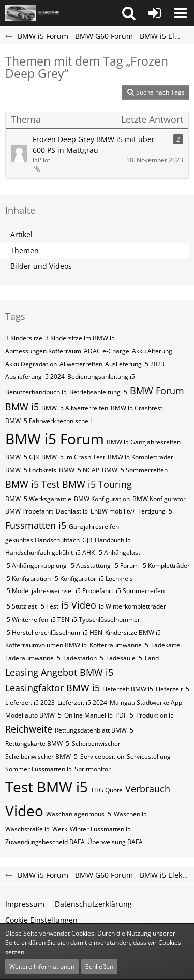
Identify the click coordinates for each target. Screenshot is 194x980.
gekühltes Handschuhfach (42, 540)
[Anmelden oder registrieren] (155, 13)
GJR (87, 540)
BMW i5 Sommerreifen (135, 470)
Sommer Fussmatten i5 (39, 769)
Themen (25, 250)
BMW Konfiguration (102, 499)
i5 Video (79, 605)
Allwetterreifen (81, 364)
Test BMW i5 (47, 787)
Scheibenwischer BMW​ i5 (41, 757)
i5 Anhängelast (119, 553)
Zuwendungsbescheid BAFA (45, 842)
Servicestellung (149, 757)
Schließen (99, 966)
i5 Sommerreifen (140, 591)
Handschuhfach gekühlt (39, 553)
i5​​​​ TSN (60, 620)
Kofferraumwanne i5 (119, 645)
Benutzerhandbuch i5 (36, 392)
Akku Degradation (31, 364)
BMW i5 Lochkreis (31, 470)
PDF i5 (124, 715)
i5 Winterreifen (27, 620)
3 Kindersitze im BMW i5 (80, 338)
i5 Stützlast (21, 606)
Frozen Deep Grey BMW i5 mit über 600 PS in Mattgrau (94, 145)
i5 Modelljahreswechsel (39, 591)
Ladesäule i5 (124, 658)
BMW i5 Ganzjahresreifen (144, 442)
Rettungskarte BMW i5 (37, 744)
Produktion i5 (155, 715)
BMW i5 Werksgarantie (38, 499)
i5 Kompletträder (166, 565)
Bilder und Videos (41, 266)
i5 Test (49, 606)
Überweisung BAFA (115, 842)
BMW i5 (22, 407)
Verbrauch (148, 789)
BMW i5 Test (32, 484)
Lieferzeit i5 (173, 689)
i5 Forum (126, 565)
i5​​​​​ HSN (93, 633)
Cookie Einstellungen (41, 920)
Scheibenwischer (96, 744)
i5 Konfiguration (28, 578)
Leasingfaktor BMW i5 (53, 688)
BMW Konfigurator (159, 499)
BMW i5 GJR (22, 457)
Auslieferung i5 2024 (35, 376)
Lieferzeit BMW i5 (128, 689)
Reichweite (29, 729)
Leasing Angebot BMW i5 (59, 672)
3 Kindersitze (24, 338)
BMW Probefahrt (29, 511)
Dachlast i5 (72, 511)
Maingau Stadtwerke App (146, 702)
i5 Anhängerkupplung (36, 565)
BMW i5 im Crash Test (73, 457)
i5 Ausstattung (90, 565)
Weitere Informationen (42, 966)
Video (24, 811)
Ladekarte (166, 645)
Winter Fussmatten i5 (100, 829)
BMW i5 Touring (97, 484)
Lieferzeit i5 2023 (30, 702)
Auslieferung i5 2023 (135, 364)
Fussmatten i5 (36, 525)
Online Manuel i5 (88, 715)
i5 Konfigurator (75, 578)
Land (152, 658)
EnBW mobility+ (113, 511)
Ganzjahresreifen (94, 527)
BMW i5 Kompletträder (140, 457)
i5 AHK (85, 553)
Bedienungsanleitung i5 (101, 376)
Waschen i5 (130, 814)
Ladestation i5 (83, 658)
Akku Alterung (152, 351)
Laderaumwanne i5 (33, 658)
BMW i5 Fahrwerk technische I (48, 421)
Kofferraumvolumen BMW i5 (46, 645)
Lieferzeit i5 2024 (82, 702)
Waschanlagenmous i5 (79, 814)
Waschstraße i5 (27, 829)
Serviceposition (102, 757)
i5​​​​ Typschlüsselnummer (106, 620)
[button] (129, 13)
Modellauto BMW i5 (33, 715)
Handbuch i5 (113, 540)
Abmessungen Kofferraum (43, 351)
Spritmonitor (93, 769)
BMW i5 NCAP (79, 470)
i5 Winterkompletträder (132, 606)
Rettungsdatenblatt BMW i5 (94, 730)
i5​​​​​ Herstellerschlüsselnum (43, 633)
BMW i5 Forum (55, 439)
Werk (60, 829)
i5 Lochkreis (116, 578)
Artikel (21, 234)
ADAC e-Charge (107, 351)
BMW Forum (157, 391)
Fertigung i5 (155, 511)
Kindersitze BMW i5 (133, 633)
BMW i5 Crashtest (137, 408)
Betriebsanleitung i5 (98, 392)
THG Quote (107, 790)
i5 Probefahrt (94, 591)
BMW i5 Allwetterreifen (75, 408)
